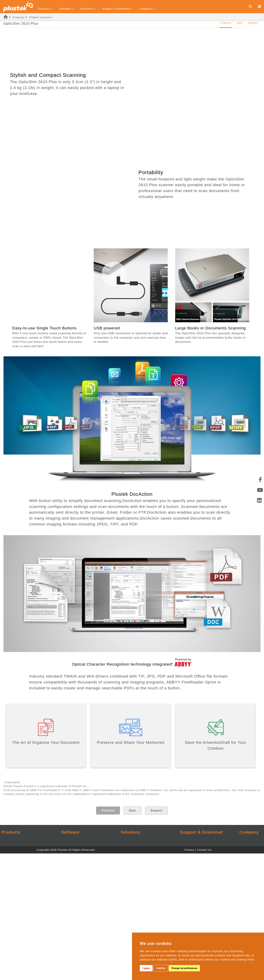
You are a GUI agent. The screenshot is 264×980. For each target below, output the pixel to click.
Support (253, 23)
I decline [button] (161, 968)
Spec (240, 23)
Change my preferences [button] (184, 968)
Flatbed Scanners (41, 17)
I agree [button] (146, 968)
